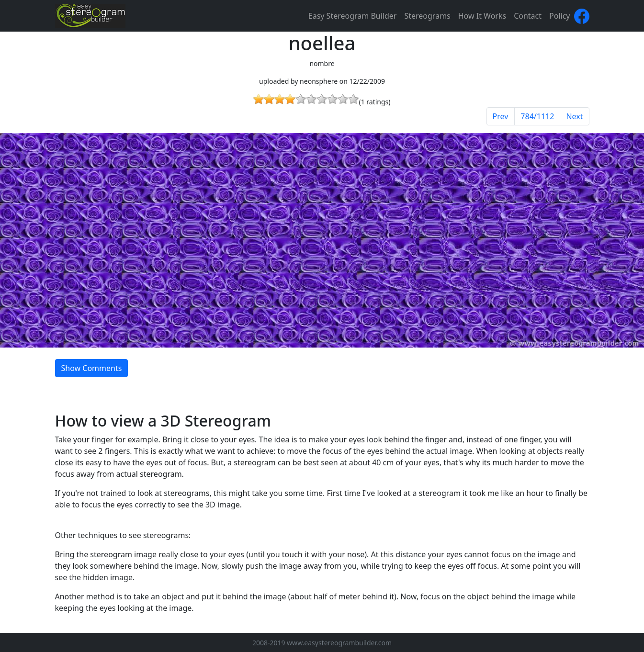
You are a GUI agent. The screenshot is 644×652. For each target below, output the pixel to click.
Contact (528, 16)
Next (574, 116)
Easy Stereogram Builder (353, 16)
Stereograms (427, 16)
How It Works (482, 16)
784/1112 (537, 116)
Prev (501, 116)
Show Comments (92, 368)
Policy (559, 16)
